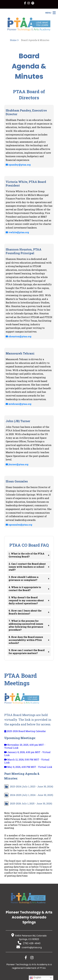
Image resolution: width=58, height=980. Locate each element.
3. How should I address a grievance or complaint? (29, 578)
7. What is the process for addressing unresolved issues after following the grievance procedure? (29, 625)
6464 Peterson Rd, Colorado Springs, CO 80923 (29, 937)
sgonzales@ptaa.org (19, 525)
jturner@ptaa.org (17, 464)
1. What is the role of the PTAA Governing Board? (29, 555)
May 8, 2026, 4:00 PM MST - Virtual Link (28, 767)
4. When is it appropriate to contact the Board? (29, 589)
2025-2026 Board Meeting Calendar (25, 731)
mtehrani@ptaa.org (19, 404)
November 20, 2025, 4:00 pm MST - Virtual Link (25, 746)
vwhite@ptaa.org (17, 232)
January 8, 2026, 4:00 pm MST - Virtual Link (27, 754)
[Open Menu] (51, 13)
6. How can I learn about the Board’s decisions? (29, 612)
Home (13, 40)
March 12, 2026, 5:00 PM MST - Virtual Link (27, 761)
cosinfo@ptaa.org (29, 947)
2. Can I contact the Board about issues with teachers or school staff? (29, 567)
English (35, 978)
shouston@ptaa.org (19, 336)
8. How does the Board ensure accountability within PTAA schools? (29, 640)
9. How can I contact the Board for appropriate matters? (29, 652)
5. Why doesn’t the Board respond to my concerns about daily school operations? (29, 600)
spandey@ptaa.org (18, 165)
